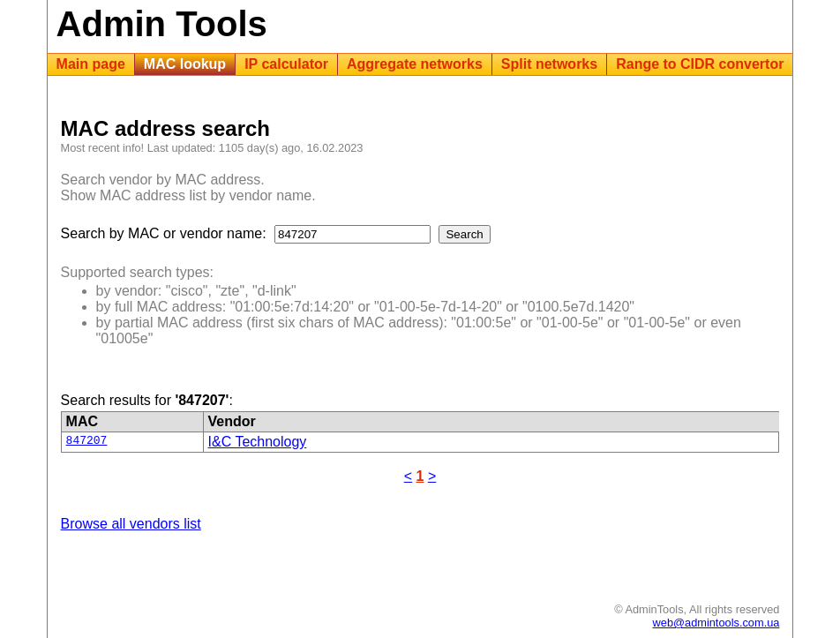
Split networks (549, 64)
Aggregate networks (415, 64)
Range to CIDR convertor (700, 64)
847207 (87, 442)
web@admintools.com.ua (716, 623)
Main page (91, 64)
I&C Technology (258, 442)
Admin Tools (162, 24)
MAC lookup (185, 64)
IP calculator (286, 64)
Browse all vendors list (131, 524)
